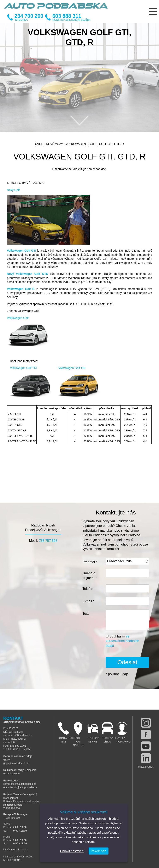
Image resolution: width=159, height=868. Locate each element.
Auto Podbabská (56, 8)
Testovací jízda (108, 733)
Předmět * (90, 562)
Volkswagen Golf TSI (23, 368)
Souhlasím (122, 641)
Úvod (39, 144)
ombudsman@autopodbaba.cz (20, 787)
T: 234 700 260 (11, 818)
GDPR (7, 760)
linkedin (146, 758)
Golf (93, 144)
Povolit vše (99, 851)
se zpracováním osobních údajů (122, 641)
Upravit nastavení (72, 851)
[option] (79, 77)
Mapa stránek (146, 767)
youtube (146, 746)
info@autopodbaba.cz (15, 850)
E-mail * (88, 601)
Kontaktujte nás (65, 733)
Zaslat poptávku (123, 733)
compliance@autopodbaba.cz (20, 784)
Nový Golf (13, 190)
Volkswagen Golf (18, 318)
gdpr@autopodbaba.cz (16, 763)
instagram (146, 723)
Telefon (88, 589)
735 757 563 (48, 541)
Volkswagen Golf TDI (72, 368)
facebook (146, 735)
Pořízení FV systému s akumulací (22, 801)
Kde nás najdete (79, 734)
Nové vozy (54, 144)
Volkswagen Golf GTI (21, 251)
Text (86, 614)
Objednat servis (94, 733)
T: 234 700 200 (11, 808)
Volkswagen (76, 144)
